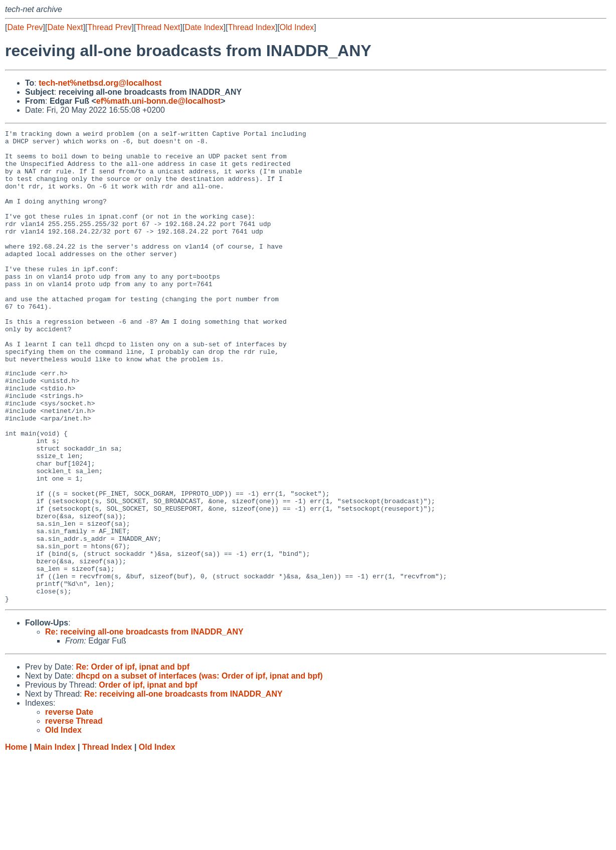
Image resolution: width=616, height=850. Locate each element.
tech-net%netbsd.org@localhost (100, 83)
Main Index (55, 840)
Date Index (204, 27)
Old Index (297, 27)
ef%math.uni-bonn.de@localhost (159, 101)
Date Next (65, 27)
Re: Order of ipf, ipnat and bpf (133, 760)
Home (16, 840)
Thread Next (158, 27)
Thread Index (252, 27)
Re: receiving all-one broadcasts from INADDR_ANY (144, 725)
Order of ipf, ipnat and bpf (148, 778)
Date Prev (25, 27)
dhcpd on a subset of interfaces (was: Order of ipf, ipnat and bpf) (199, 769)
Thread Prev (110, 27)
